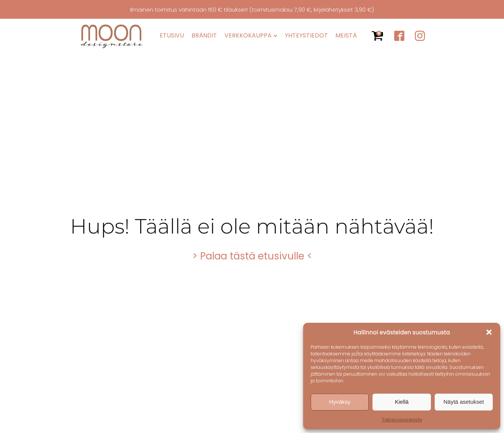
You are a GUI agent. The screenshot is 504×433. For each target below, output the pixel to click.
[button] (489, 332)
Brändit (204, 36)
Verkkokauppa (251, 36)
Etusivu (172, 36)
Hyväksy (340, 402)
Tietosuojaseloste (402, 420)
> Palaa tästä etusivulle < (252, 256)
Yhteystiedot (306, 36)
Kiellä (402, 402)
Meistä (346, 36)
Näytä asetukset (464, 402)
